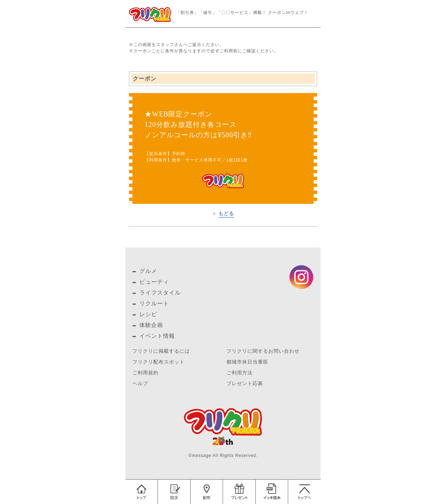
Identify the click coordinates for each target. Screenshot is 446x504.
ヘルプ (140, 384)
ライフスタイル (160, 293)
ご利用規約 (145, 373)
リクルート (154, 303)
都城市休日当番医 (247, 362)
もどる (226, 213)
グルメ (148, 271)
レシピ (148, 314)
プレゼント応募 (245, 384)
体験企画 (151, 325)
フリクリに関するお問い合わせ (263, 351)
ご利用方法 (240, 373)
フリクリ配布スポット (159, 362)
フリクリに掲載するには (161, 351)
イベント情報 (157, 336)
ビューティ (154, 282)
